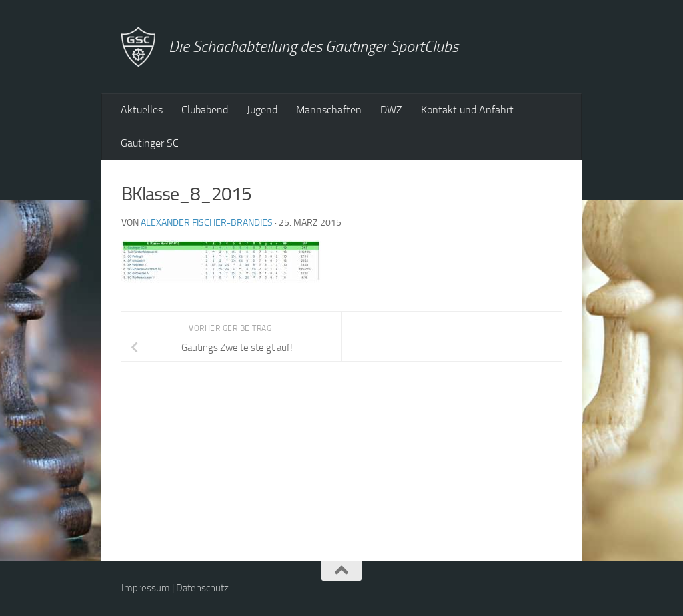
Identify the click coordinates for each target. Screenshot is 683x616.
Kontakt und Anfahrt (467, 110)
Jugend (262, 110)
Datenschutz (202, 588)
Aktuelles (142, 110)
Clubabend (205, 110)
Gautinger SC (150, 143)
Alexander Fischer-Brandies (207, 223)
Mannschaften (329, 110)
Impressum (146, 588)
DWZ (391, 110)
